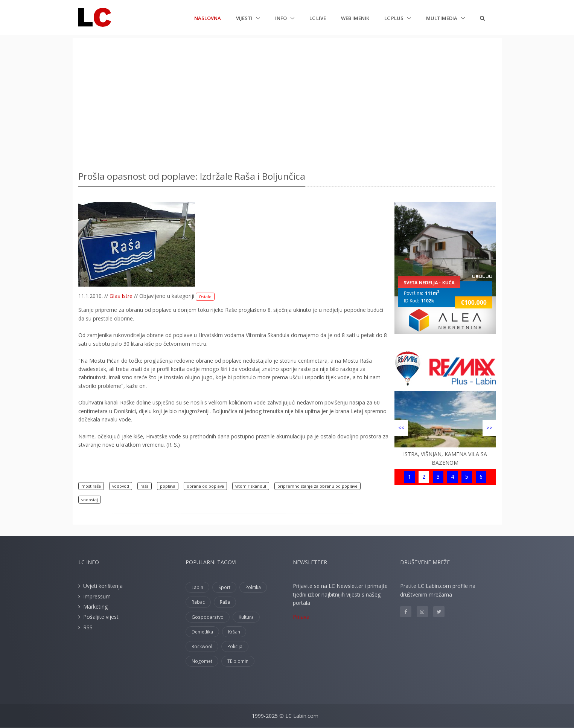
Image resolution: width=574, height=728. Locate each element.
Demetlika (202, 632)
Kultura (246, 617)
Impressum (97, 596)
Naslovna (208, 18)
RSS (88, 627)
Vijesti (245, 18)
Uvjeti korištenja (103, 586)
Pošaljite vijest (101, 617)
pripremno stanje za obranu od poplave (317, 486)
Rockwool (202, 646)
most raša (91, 486)
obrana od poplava (205, 486)
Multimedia (442, 18)
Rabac (198, 602)
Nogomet (202, 661)
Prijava (301, 617)
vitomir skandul (251, 486)
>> (489, 428)
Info (282, 18)
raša (145, 486)
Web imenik (355, 18)
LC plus (394, 18)
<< (401, 428)
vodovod (121, 486)
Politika (253, 587)
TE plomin (238, 661)
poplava (168, 486)
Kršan (234, 632)
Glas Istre (121, 296)
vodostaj (90, 500)
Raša (225, 602)
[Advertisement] (287, 102)
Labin (197, 587)
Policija (235, 646)
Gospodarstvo (208, 617)
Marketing (95, 607)
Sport (224, 587)
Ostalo (205, 297)
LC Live (318, 18)
